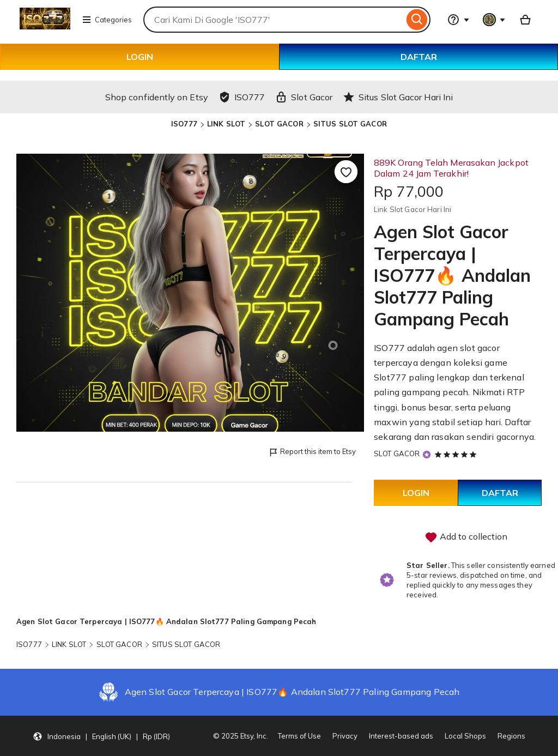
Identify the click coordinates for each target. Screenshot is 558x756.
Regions (511, 736)
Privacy (345, 736)
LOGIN (140, 57)
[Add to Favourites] (346, 172)
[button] (101, 736)
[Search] (417, 20)
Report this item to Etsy (312, 452)
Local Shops (465, 736)
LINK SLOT (226, 124)
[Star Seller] (427, 454)
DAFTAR (419, 57)
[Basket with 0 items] (525, 20)
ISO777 (184, 124)
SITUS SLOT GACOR (350, 124)
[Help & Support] (458, 20)
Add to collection (466, 537)
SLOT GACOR (279, 124)
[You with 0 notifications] (494, 20)
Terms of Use (299, 736)
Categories (107, 20)
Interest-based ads (401, 736)
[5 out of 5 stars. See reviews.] (457, 454)
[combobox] (274, 20)
